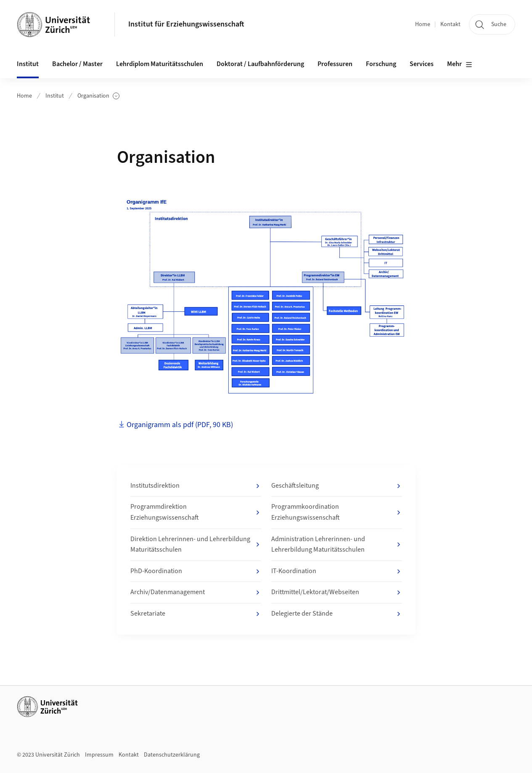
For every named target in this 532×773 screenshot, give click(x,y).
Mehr (460, 64)
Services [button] (422, 64)
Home (423, 24)
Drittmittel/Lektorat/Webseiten (337, 592)
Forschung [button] (381, 64)
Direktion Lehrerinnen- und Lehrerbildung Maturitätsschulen (196, 545)
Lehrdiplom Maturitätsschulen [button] (160, 64)
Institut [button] (28, 64)
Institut (55, 96)
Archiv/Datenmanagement (196, 592)
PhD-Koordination (196, 571)
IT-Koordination (337, 571)
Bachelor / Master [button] (77, 64)
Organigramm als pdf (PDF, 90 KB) (180, 425)
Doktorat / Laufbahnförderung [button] (260, 64)
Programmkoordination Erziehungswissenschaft (337, 512)
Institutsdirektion (196, 486)
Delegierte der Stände (337, 614)
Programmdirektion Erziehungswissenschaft (196, 512)
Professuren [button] (335, 64)
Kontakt (450, 24)
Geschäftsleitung (337, 486)
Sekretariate (196, 614)
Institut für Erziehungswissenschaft (186, 24)
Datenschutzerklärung (172, 755)
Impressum (99, 755)
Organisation (98, 96)
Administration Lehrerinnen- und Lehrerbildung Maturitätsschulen (337, 545)
